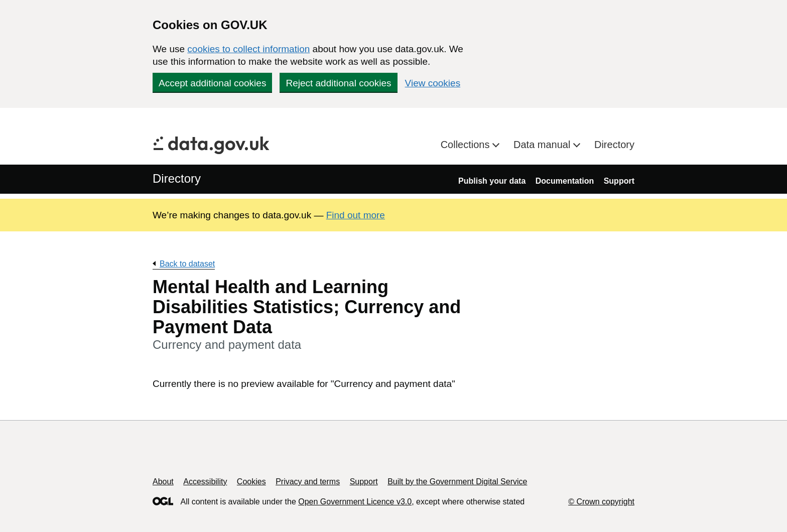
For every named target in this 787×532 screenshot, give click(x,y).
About (163, 482)
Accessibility (205, 482)
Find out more (356, 215)
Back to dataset (187, 264)
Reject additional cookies (338, 83)
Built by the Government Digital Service (457, 482)
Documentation (565, 181)
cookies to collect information (248, 49)
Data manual (543, 145)
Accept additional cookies (212, 83)
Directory (614, 145)
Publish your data (492, 181)
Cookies (251, 482)
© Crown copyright (601, 502)
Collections (467, 145)
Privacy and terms (308, 482)
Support (619, 181)
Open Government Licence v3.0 (355, 502)
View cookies (433, 83)
